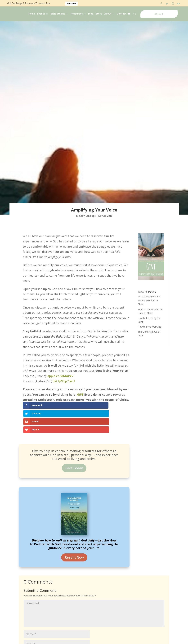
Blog (91, 14)
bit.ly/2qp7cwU (64, 381)
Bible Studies (58, 14)
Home (32, 14)
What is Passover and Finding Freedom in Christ (149, 300)
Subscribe (71, 3)
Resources (77, 14)
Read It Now (74, 533)
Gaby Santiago (87, 216)
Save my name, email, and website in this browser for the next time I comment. (69, 638)
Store (99, 14)
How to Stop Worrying (149, 327)
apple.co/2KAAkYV (60, 376)
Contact (122, 14)
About (108, 14)
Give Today (74, 444)
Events (41, 14)
